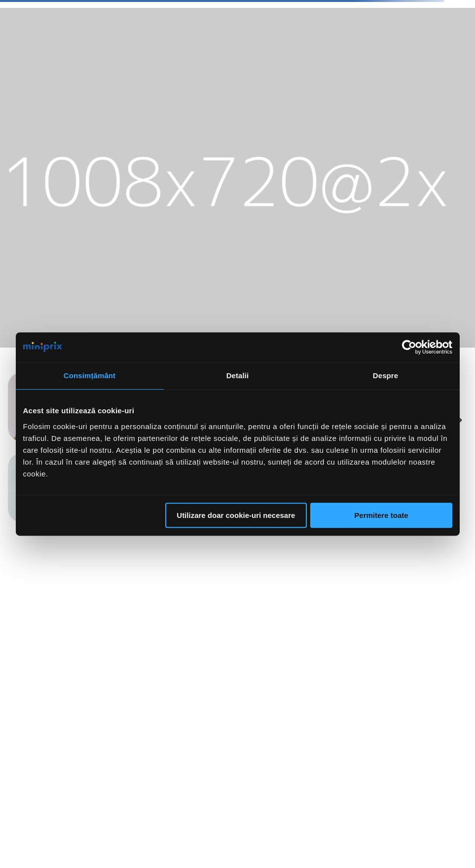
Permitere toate (381, 515)
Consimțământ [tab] (90, 375)
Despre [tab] (385, 375)
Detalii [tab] (238, 375)
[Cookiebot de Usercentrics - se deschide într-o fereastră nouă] (409, 347)
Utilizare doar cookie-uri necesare (236, 515)
